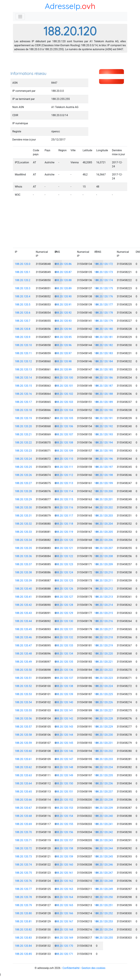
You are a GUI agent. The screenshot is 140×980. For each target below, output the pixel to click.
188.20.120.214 (104, 605)
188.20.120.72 (23, 848)
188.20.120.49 (23, 662)
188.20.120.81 (23, 921)
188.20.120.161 (64, 873)
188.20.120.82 (23, 930)
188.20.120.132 (64, 637)
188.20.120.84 (23, 946)
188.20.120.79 (23, 905)
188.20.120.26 (23, 475)
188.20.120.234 (104, 767)
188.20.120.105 (64, 418)
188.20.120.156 (64, 832)
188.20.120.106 (64, 426)
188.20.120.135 (64, 662)
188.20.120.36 (23, 556)
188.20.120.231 (104, 743)
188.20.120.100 (64, 378)
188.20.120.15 (23, 386)
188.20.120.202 (104, 507)
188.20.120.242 (104, 832)
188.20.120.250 (104, 897)
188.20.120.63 (23, 775)
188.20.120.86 (63, 264)
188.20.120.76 (23, 881)
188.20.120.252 (104, 913)
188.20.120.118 (64, 524)
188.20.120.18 (23, 410)
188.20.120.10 (23, 345)
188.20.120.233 (104, 759)
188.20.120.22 (23, 443)
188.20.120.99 (63, 369)
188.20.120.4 (23, 296)
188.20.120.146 (64, 751)
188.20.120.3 (23, 288)
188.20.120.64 (23, 783)
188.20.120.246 (104, 865)
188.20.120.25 (23, 467)
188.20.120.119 (64, 532)
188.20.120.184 (104, 361)
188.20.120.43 (23, 613)
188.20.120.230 (104, 735)
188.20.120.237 (104, 792)
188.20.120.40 (23, 589)
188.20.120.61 (23, 759)
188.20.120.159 (64, 857)
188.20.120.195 (104, 451)
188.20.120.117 (64, 516)
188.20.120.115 (64, 499)
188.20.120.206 (104, 540)
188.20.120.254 (104, 930)
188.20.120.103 (64, 402)
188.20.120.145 (64, 743)
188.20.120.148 (64, 767)
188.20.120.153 (64, 808)
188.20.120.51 (23, 678)
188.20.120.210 (104, 572)
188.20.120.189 (104, 402)
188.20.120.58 (23, 735)
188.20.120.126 (64, 589)
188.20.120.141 (64, 710)
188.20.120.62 (23, 767)
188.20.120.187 (104, 386)
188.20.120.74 (23, 865)
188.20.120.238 (104, 800)
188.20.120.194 (104, 443)
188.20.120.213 (104, 597)
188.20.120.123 (64, 564)
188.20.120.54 (23, 702)
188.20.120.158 (64, 848)
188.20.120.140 (64, 702)
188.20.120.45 (23, 629)
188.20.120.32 (23, 524)
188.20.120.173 (104, 272)
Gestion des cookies (93, 968)
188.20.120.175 (104, 288)
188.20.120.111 (64, 467)
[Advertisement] (70, 63)
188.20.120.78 (23, 897)
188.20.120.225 (104, 694)
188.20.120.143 (64, 727)
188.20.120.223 (104, 678)
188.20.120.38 (23, 572)
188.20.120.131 (64, 629)
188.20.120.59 (23, 743)
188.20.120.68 (23, 816)
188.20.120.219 (104, 645)
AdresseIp (63, 6)
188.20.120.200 (104, 491)
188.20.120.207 (104, 548)
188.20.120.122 (64, 556)
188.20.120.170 (64, 946)
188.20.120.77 (23, 889)
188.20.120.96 (63, 345)
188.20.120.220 (104, 654)
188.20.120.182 (104, 345)
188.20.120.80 (23, 913)
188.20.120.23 (23, 451)
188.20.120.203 (104, 516)
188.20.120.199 (104, 483)
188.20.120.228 (104, 719)
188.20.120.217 (104, 629)
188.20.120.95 (63, 337)
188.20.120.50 (23, 670)
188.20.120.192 (104, 426)
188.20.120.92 (63, 313)
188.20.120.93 (63, 321)
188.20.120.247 (104, 873)
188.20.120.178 (104, 313)
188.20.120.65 (23, 792)
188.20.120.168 (64, 930)
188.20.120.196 (104, 459)
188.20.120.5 (23, 305)
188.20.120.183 (104, 353)
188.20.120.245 (104, 857)
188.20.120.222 (104, 670)
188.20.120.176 (104, 296)
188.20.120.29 (23, 499)
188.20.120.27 (23, 483)
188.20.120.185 (104, 369)
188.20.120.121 (64, 548)
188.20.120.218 (104, 637)
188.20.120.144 (64, 735)
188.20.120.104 (64, 410)
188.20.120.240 (104, 816)
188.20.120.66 (23, 800)
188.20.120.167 (64, 921)
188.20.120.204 (104, 524)
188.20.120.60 (23, 751)
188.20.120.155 (64, 824)
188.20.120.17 (23, 402)
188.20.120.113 (64, 483)
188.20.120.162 (64, 881)
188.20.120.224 (104, 686)
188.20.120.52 (23, 686)
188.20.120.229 (104, 727)
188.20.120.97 (63, 353)
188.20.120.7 (23, 321)
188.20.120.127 (64, 597)
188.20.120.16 (23, 394)
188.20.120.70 (23, 832)
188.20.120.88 (63, 280)
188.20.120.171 (64, 954)
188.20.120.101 (64, 386)
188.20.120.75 (23, 873)
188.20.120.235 (104, 775)
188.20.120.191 (104, 418)
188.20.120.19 (23, 418)
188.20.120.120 (64, 540)
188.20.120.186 (104, 378)
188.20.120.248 (104, 881)
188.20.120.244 (104, 848)
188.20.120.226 (104, 702)
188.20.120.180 (104, 329)
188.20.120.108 (64, 443)
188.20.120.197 (104, 467)
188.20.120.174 (104, 280)
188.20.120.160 (64, 865)
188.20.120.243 (104, 840)
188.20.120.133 (64, 645)
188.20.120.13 (23, 369)
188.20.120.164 (64, 897)
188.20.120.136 (64, 670)
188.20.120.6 (23, 313)
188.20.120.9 (23, 337)
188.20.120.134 (64, 654)
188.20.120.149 (64, 775)
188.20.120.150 (64, 783)
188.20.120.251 (104, 905)
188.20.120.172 (104, 264)
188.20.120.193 (104, 434)
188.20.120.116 (64, 507)
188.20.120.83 (23, 938)
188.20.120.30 (23, 507)
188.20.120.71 (23, 840)
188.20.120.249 (104, 889)
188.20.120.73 (23, 857)
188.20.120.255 (104, 938)
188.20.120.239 (104, 808)
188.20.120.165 (64, 905)
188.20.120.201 (104, 499)
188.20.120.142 (64, 719)
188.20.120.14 (23, 378)
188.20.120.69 (23, 824)
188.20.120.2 (23, 280)
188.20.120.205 (104, 532)
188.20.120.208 (104, 556)
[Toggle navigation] (20, 17)
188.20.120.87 (63, 272)
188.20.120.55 (23, 710)
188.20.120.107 (64, 434)
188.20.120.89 (63, 288)
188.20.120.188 (104, 394)
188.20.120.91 (63, 305)
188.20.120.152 (64, 800)
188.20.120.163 (64, 889)
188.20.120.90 (63, 296)
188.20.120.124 (64, 572)
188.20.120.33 (23, 532)
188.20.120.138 (64, 686)
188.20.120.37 (23, 564)
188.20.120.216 (104, 621)
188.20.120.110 (64, 459)
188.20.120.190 (104, 410)
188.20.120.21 (23, 434)
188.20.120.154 (64, 816)
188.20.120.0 (23, 264)
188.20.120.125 (64, 581)
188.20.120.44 (23, 621)
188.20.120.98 (63, 361)
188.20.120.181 (104, 337)
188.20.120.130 (64, 621)
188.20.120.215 (104, 613)
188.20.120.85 (23, 954)
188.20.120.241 (104, 824)
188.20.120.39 (23, 581)
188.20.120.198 (104, 475)
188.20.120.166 (64, 913)
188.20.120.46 (23, 637)
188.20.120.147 (64, 759)
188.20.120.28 (23, 491)
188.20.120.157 (64, 840)
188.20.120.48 (23, 654)
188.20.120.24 (23, 459)
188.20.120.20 (23, 426)
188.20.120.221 (104, 662)
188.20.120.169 (64, 938)
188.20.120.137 (64, 678)
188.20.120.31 (23, 516)
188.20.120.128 (64, 605)
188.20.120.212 (104, 589)
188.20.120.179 (104, 321)
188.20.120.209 (104, 564)
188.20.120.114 (64, 491)
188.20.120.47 (23, 645)
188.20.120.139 (64, 694)
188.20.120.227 (104, 710)
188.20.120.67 (23, 808)
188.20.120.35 (23, 548)
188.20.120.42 (23, 605)
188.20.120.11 (23, 353)
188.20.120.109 (64, 451)
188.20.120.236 (104, 783)
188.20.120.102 (64, 394)
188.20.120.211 (104, 581)
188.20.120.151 (64, 792)
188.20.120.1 (23, 272)
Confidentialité (71, 968)
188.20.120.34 (23, 540)
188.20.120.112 (64, 475)
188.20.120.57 (23, 727)
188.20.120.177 (104, 305)
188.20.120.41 (23, 597)
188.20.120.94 (63, 329)
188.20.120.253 (104, 921)
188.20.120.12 (23, 361)
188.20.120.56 (23, 719)
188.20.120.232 (104, 751)
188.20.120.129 (64, 613)
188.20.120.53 (23, 694)
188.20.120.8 (23, 329)
